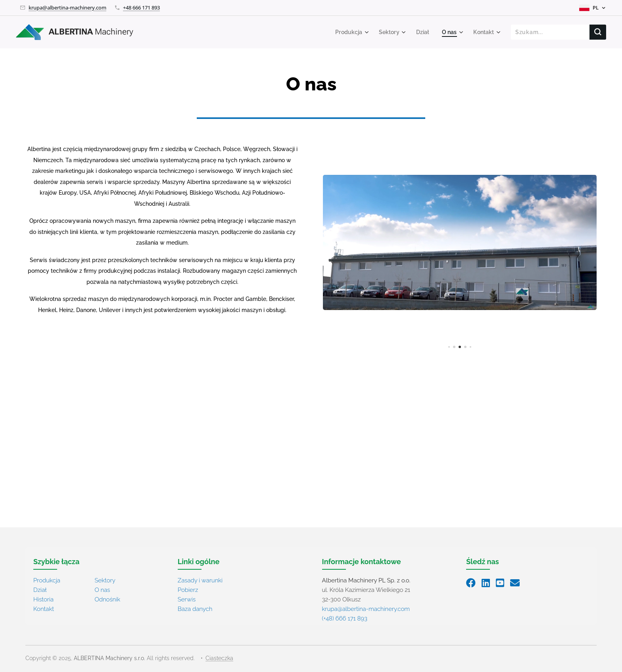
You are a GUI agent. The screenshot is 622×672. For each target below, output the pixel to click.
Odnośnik (107, 599)
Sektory (105, 580)
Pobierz (188, 590)
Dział (40, 590)
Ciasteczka (219, 658)
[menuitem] (346, 32)
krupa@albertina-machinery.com (67, 8)
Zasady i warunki (200, 580)
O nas (102, 590)
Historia (43, 599)
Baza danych (195, 609)
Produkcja (47, 580)
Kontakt (44, 609)
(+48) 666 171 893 (345, 618)
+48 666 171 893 (141, 8)
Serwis (187, 599)
